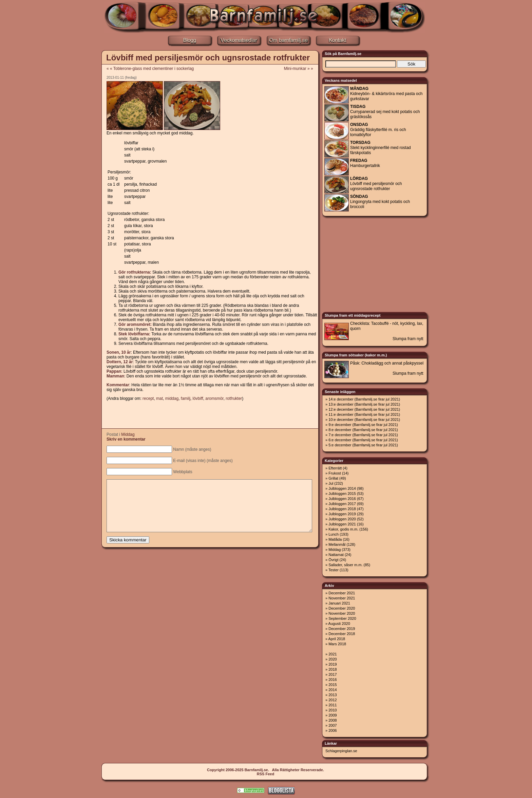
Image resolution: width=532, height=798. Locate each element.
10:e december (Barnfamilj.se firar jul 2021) (364, 420)
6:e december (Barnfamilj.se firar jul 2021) (363, 440)
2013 (332, 695)
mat (159, 398)
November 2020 (342, 613)
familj (186, 398)
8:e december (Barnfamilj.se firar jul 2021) (363, 430)
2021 (332, 654)
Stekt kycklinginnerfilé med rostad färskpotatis (381, 148)
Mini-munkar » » (301, 69)
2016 (332, 680)
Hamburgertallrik (365, 163)
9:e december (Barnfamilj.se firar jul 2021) (363, 425)
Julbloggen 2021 (342, 524)
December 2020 (342, 608)
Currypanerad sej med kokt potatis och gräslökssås (385, 112)
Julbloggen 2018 (342, 509)
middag (172, 398)
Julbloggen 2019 (342, 514)
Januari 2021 (339, 603)
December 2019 (342, 629)
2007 (332, 725)
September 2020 (342, 618)
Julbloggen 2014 (342, 488)
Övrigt (333, 560)
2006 (332, 730)
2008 (332, 720)
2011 (332, 705)
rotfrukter (234, 398)
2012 (332, 700)
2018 (332, 669)
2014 (332, 690)
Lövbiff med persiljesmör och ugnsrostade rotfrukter (208, 58)
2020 (332, 659)
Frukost (335, 473)
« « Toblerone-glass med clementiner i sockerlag (150, 69)
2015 (332, 685)
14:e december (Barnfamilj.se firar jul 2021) (364, 399)
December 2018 (342, 634)
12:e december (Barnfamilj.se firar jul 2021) (364, 409)
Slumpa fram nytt (408, 339)
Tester (334, 570)
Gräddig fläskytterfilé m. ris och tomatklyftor (378, 130)
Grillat (333, 478)
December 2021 (342, 593)
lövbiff (198, 398)
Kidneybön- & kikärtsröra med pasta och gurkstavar (386, 94)
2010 (332, 710)
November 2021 (342, 598)
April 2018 (337, 639)
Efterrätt (335, 468)
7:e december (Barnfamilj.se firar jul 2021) (363, 435)
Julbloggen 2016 (342, 499)
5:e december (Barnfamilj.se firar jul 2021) (363, 445)
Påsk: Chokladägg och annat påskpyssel (387, 363)
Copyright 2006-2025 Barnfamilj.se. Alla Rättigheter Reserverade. (265, 770)
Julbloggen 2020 (342, 519)
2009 (332, 715)
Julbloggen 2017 (342, 504)
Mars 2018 (337, 644)
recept (148, 398)
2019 (332, 664)
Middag (128, 434)
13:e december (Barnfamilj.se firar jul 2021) (364, 404)
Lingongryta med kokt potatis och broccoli (380, 202)
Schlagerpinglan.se (341, 751)
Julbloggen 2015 (342, 494)
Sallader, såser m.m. (345, 565)
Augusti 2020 (339, 624)
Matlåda (335, 539)
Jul (331, 483)
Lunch (334, 534)
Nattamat (336, 555)
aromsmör (214, 398)
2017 (332, 674)
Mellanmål (337, 544)
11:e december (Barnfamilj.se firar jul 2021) (364, 414)
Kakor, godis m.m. (343, 529)
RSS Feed (265, 774)
